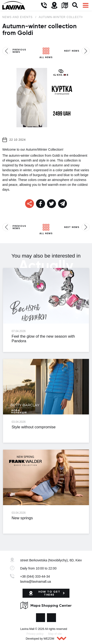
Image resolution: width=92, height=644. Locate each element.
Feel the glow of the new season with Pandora (43, 339)
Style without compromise (34, 427)
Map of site (55, 634)
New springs (22, 518)
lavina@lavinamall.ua (36, 582)
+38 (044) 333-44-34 (35, 576)
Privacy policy (35, 634)
